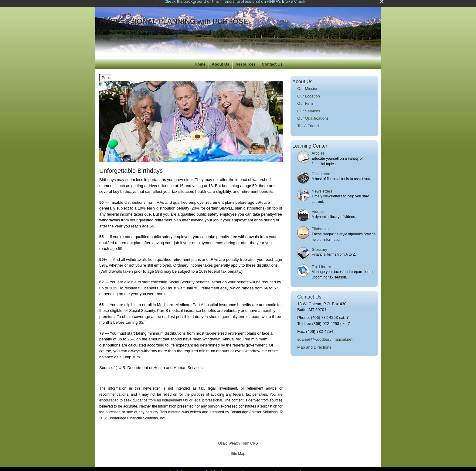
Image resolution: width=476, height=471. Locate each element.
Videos (318, 207)
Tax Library (321, 262)
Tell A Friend (308, 121)
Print (106, 73)
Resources (246, 60)
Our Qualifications (313, 114)
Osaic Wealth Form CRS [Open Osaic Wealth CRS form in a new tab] (238, 439)
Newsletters (322, 187)
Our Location (308, 92)
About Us (221, 60)
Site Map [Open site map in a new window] (238, 449)
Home (200, 60)
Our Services (309, 106)
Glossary (320, 245)
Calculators (322, 169)
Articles (318, 149)
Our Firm (305, 99)
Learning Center (310, 142)
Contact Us (272, 60)
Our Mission (308, 84)
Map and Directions (314, 343)
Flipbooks (320, 224)
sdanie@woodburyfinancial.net (325, 335)
